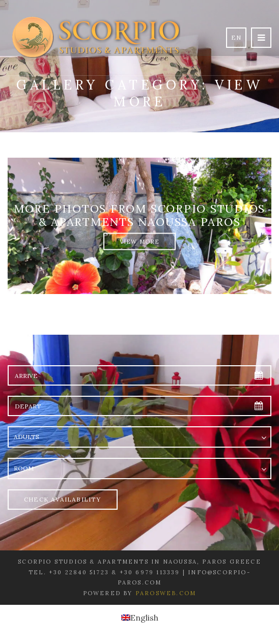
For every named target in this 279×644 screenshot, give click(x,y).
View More (140, 241)
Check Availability (63, 499)
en (236, 37)
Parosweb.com (166, 593)
